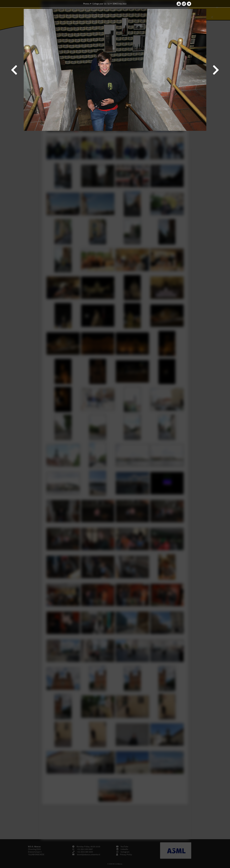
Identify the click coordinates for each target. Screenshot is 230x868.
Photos (86, 4)
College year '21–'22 (101, 4)
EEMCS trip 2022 (120, 4)
